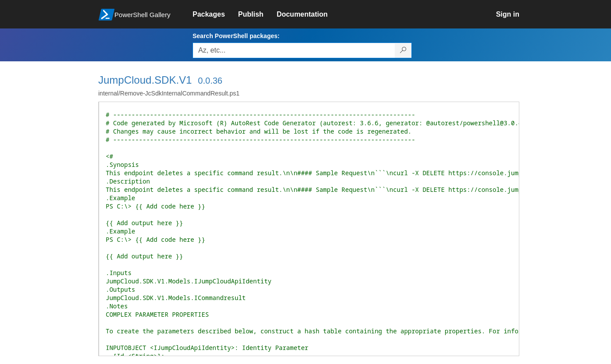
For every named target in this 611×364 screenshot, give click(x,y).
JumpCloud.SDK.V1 (145, 80)
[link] (215, 14)
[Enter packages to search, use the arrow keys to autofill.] (294, 50)
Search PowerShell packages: (236, 36)
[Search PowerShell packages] (403, 50)
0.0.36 (210, 81)
